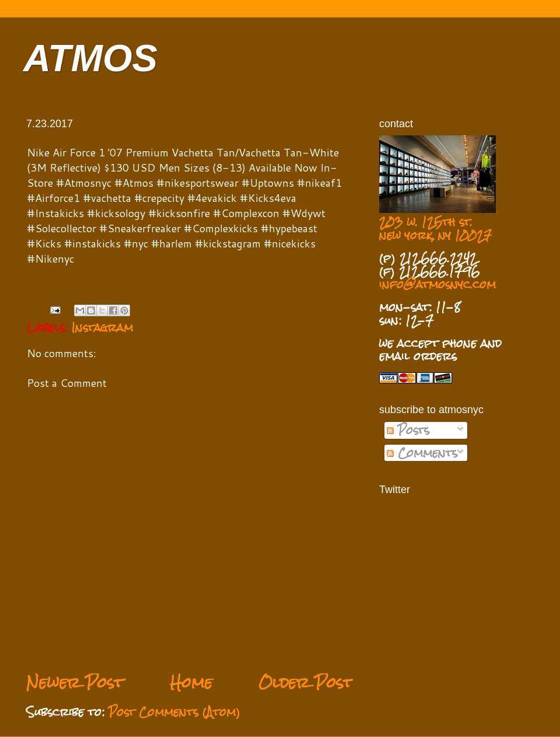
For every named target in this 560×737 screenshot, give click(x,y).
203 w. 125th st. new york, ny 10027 (435, 228)
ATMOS (90, 58)
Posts (408, 430)
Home (191, 682)
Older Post (306, 682)
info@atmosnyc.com (437, 284)
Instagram (102, 327)
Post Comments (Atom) (174, 712)
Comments (422, 453)
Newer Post (75, 682)
